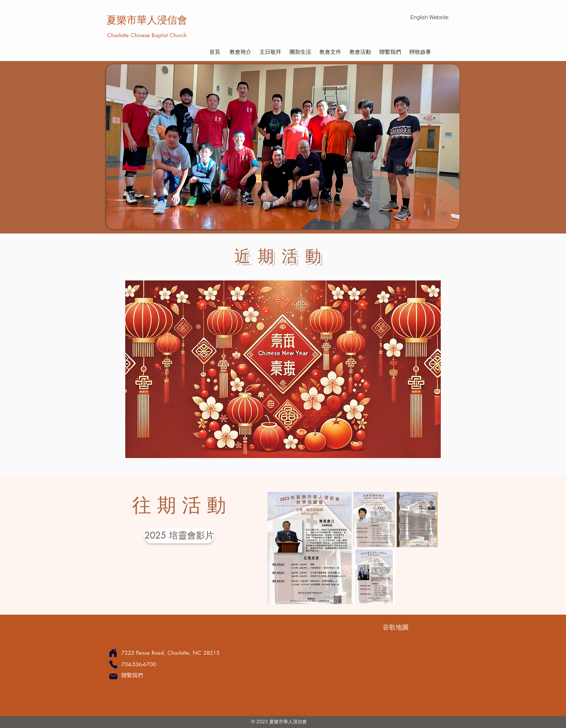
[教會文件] (330, 52)
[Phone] (113, 664)
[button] (283, 147)
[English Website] (429, 17)
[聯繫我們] (390, 52)
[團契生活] (300, 52)
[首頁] (215, 52)
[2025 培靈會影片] (179, 536)
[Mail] (113, 676)
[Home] (113, 653)
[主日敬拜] (270, 52)
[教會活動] (360, 52)
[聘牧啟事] (420, 52)
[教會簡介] (240, 52)
